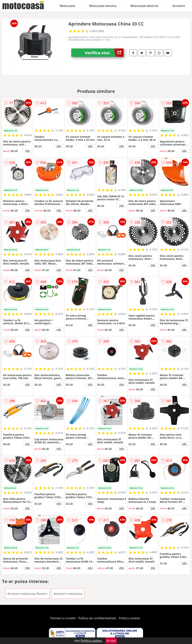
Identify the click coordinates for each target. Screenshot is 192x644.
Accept (111, 641)
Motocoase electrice (144, 6)
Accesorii (179, 6)
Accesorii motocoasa (68, 594)
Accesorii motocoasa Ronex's (27, 594)
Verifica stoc (104, 53)
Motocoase (67, 6)
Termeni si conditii (63, 618)
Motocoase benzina (103, 6)
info (27, 151)
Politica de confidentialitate (97, 618)
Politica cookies (130, 618)
